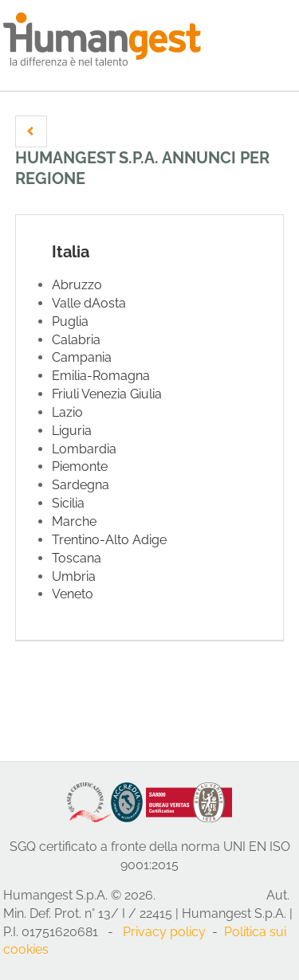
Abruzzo (77, 285)
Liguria (72, 431)
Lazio (67, 412)
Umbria (74, 576)
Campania (82, 357)
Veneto (73, 594)
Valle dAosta (89, 303)
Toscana (77, 558)
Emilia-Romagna (101, 376)
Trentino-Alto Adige (109, 540)
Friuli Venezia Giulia (107, 394)
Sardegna (81, 485)
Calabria (76, 340)
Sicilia (68, 503)
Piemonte (80, 466)
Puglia (70, 321)
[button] (31, 131)
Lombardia (84, 449)
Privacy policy (164, 932)
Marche (74, 521)
